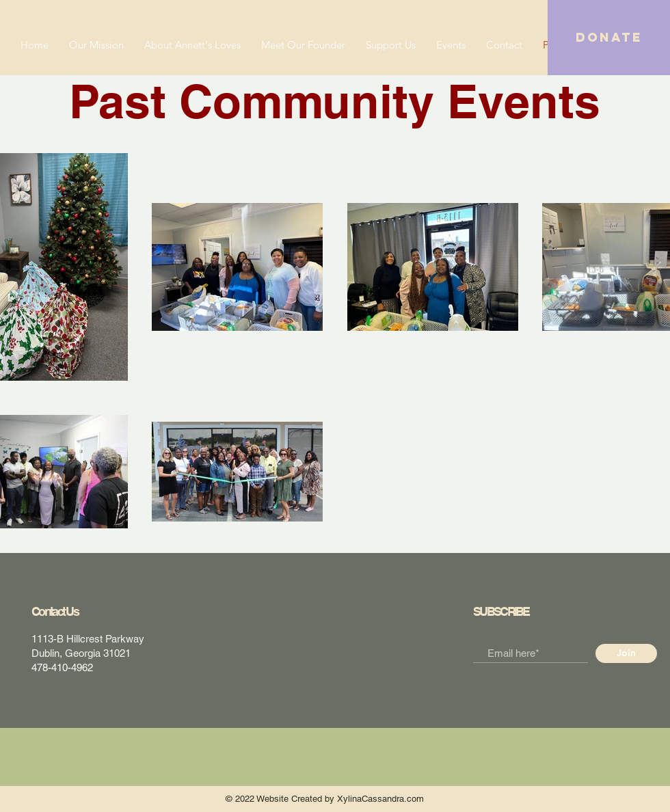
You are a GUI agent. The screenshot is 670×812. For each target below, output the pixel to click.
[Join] (626, 653)
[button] (609, 38)
